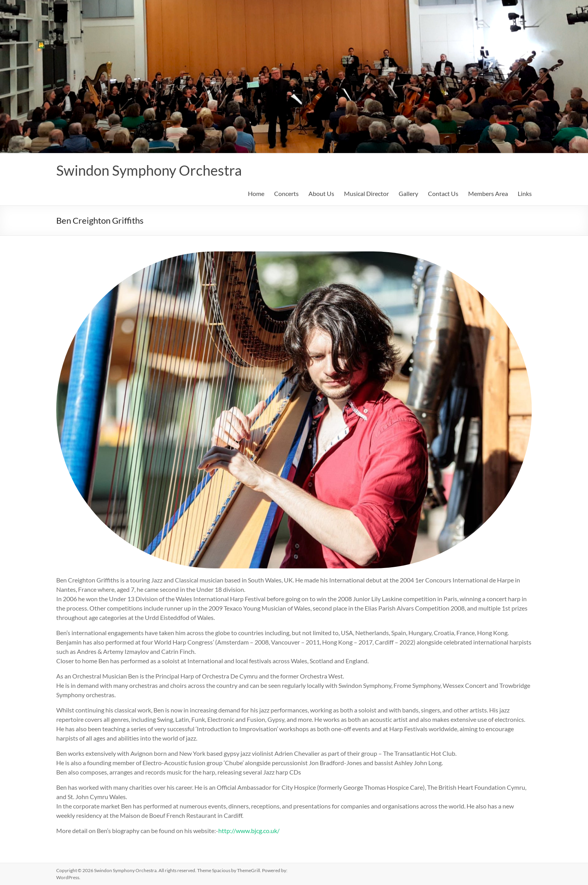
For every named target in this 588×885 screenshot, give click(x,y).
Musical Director (366, 193)
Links (525, 193)
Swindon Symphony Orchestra (149, 170)
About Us (321, 193)
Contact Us (443, 193)
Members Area (488, 193)
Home (256, 193)
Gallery (408, 193)
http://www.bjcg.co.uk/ (249, 831)
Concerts (286, 193)
